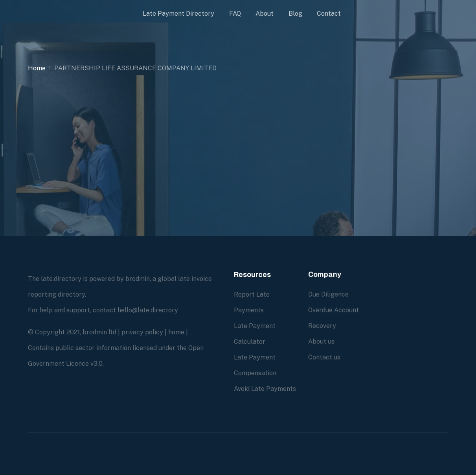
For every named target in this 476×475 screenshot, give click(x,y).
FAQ (235, 14)
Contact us (324, 357)
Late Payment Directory (178, 14)
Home (37, 68)
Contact (329, 14)
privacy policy (142, 332)
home (176, 332)
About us (321, 342)
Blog (295, 14)
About (265, 14)
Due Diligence (328, 294)
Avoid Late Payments (265, 389)
